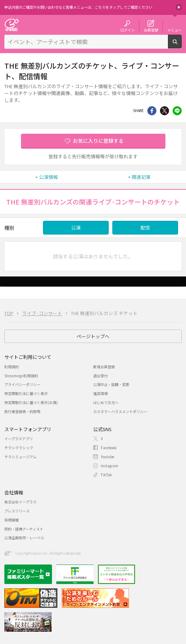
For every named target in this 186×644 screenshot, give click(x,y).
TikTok (106, 475)
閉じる (179, 7)
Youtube (107, 457)
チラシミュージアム (20, 457)
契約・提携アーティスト (24, 529)
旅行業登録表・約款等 (22, 411)
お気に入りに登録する (98, 141)
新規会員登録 (104, 367)
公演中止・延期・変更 (111, 384)
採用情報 (12, 520)
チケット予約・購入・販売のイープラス (12, 25)
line (177, 111)
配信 (145, 227)
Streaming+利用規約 (21, 376)
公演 (76, 227)
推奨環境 (100, 393)
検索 (181, 46)
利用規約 (12, 367)
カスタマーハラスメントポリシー (120, 411)
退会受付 (100, 376)
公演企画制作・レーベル (24, 538)
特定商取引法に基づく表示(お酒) (31, 402)
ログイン (127, 30)
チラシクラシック (19, 448)
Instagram (109, 466)
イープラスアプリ (19, 439)
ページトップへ (93, 336)
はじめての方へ (106, 402)
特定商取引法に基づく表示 (26, 393)
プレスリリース (17, 511)
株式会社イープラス (20, 502)
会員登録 (151, 30)
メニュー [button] (174, 30)
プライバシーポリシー (22, 384)
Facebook (109, 448)
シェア (152, 111)
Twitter (165, 111)
